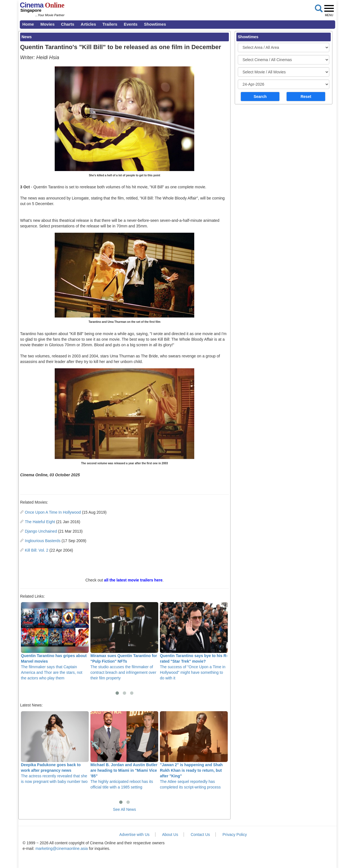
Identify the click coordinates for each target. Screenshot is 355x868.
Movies (48, 24)
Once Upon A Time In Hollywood (53, 512)
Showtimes (155, 24)
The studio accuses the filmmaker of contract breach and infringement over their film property (124, 641)
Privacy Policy (235, 835)
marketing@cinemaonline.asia (62, 848)
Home (28, 24)
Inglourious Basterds (43, 541)
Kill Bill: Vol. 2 (37, 550)
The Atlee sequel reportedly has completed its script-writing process (194, 750)
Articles (88, 24)
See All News (124, 809)
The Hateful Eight (40, 522)
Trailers (110, 24)
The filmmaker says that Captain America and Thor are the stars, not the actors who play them (55, 641)
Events (130, 24)
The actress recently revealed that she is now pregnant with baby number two (55, 747)
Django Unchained (41, 531)
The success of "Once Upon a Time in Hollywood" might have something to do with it (194, 641)
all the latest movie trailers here (133, 580)
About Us (170, 835)
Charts (68, 24)
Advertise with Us (135, 835)
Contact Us (200, 835)
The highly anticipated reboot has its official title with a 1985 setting (124, 750)
